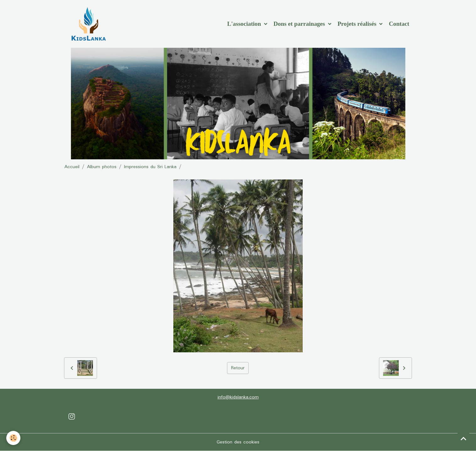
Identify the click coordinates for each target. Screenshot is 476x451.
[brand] (90, 24)
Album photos (102, 167)
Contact (399, 24)
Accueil (72, 167)
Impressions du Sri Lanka (150, 167)
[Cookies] (13, 438)
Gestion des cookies (238, 442)
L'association (245, 24)
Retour (238, 368)
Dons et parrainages (300, 24)
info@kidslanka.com (238, 397)
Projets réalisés (358, 24)
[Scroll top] (463, 438)
